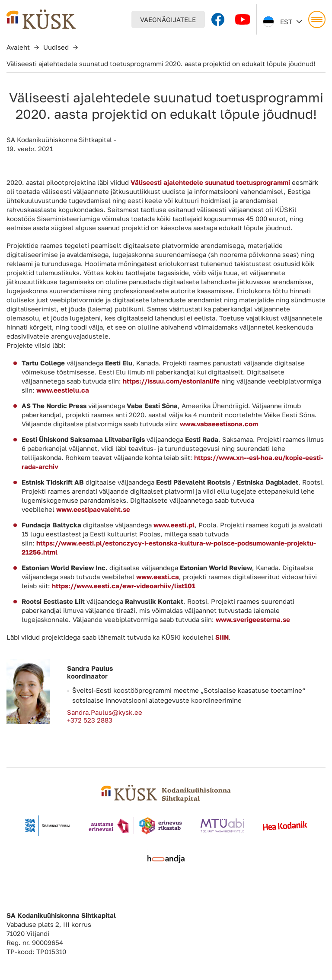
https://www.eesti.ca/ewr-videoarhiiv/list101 (124, 586)
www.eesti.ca (158, 577)
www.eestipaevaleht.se (93, 509)
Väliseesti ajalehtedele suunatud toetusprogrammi (210, 182)
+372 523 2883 (90, 720)
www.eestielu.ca (63, 390)
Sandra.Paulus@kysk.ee (105, 712)
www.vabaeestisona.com (219, 424)
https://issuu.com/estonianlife (171, 381)
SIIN (222, 637)
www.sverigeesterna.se (253, 619)
